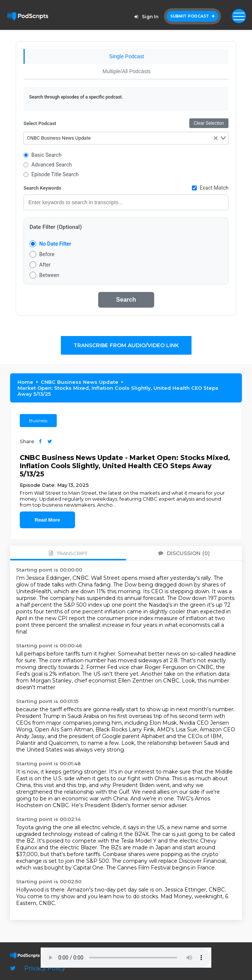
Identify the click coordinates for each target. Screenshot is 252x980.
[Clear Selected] (216, 138)
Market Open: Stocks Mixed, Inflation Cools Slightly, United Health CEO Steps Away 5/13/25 (118, 391)
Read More (47, 520)
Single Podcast (126, 56)
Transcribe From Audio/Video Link (126, 345)
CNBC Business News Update (80, 382)
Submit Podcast (192, 16)
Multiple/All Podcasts (126, 71)
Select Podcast (40, 123)
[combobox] (126, 138)
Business (38, 421)
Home (25, 382)
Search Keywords (42, 188)
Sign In (145, 17)
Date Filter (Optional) (56, 227)
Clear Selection (209, 123)
